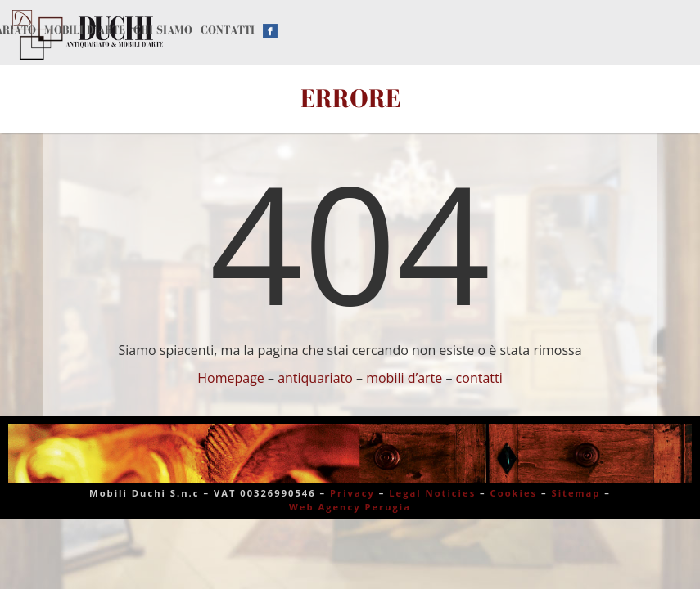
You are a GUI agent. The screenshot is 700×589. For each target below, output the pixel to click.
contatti (479, 378)
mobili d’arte (404, 378)
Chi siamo (163, 30)
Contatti (228, 30)
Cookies (514, 493)
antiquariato (315, 378)
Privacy (352, 493)
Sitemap (576, 493)
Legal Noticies (432, 493)
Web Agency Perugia (350, 507)
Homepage (231, 378)
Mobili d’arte (85, 30)
